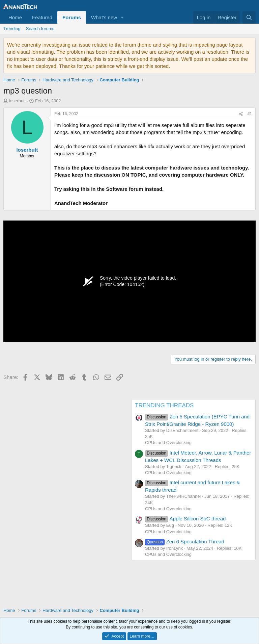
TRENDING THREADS (164, 405)
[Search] (249, 17)
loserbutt (18, 101)
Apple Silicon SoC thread (185, 519)
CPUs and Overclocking (168, 443)
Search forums (40, 29)
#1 (250, 114)
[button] (122, 17)
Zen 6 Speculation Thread (185, 542)
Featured (42, 17)
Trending (12, 29)
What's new (104, 17)
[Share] (241, 114)
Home (15, 17)
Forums (72, 17)
